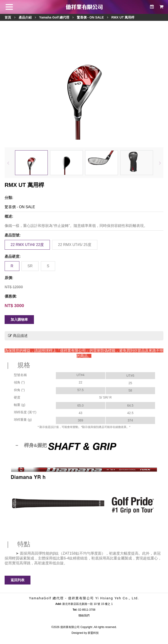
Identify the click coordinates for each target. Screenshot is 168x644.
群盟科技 (93, 633)
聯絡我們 (84, 616)
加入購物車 (19, 319)
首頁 (8, 17)
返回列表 (18, 580)
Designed (77, 633)
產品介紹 (25, 17)
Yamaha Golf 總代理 (54, 17)
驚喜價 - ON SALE (90, 17)
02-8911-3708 (87, 610)
